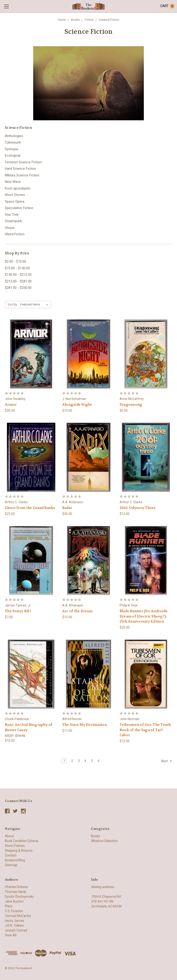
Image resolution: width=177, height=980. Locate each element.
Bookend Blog (15, 860)
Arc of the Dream (77, 611)
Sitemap (11, 865)
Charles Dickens (16, 887)
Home (62, 20)
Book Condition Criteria (21, 841)
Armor (11, 405)
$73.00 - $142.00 (17, 268)
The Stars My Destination (85, 725)
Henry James (15, 921)
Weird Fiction (15, 234)
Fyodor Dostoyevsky (19, 897)
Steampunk (13, 221)
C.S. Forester (14, 911)
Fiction (89, 20)
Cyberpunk (13, 142)
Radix (67, 508)
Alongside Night (77, 405)
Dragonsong (131, 405)
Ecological (13, 155)
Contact (11, 855)
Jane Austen (14, 901)
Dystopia (11, 149)
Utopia (10, 228)
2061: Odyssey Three (138, 508)
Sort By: (13, 304)
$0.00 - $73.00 (15, 262)
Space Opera (15, 201)
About (9, 836)
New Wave (13, 182)
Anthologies (14, 136)
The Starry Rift (18, 611)
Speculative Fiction (19, 208)
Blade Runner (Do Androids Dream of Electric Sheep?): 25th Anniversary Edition (143, 616)
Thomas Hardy (16, 892)
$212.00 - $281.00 (18, 281)
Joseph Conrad (16, 930)
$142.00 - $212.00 (18, 275)
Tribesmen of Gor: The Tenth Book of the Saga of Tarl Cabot (145, 730)
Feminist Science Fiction (23, 162)
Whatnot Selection (104, 841)
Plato (9, 906)
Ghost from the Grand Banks (30, 508)
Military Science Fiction (22, 175)
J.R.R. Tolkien (14, 925)
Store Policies (15, 846)
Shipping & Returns (19, 851)
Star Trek (12, 215)
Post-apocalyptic (18, 188)
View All (11, 935)
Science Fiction (109, 20)
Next (167, 761)
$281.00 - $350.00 (18, 288)
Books (76, 20)
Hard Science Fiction (20, 169)
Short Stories (15, 195)
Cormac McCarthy (18, 916)
